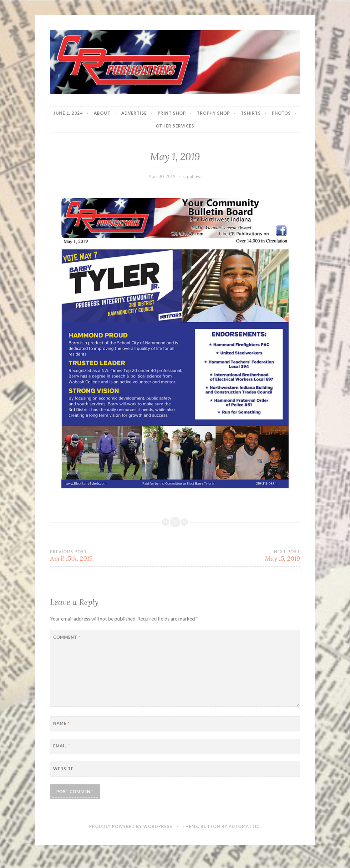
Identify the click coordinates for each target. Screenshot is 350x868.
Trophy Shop (213, 113)
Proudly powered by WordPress (131, 826)
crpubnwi (192, 176)
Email (62, 746)
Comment (67, 637)
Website (63, 769)
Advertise (134, 113)
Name (61, 723)
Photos (281, 113)
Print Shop (172, 113)
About (102, 113)
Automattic (244, 826)
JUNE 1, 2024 (68, 113)
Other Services (175, 126)
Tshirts (251, 113)
